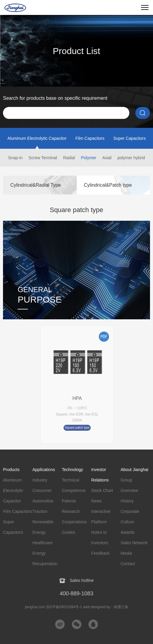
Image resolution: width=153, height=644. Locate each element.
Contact (128, 564)
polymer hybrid (131, 158)
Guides (68, 532)
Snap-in (15, 158)
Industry (40, 480)
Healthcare (43, 543)
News (97, 501)
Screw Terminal (43, 158)
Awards (128, 532)
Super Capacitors (129, 138)
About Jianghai (135, 470)
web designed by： (106, 607)
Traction (40, 511)
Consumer (42, 490)
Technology (72, 470)
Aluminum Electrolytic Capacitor (37, 138)
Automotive (43, 501)
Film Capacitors (90, 138)
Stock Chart (102, 490)
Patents (69, 501)
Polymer (88, 158)
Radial (69, 158)
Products (11, 470)
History (127, 501)
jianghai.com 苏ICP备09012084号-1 (53, 607)
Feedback (100, 553)
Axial (107, 158)
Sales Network (134, 543)
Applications (44, 470)
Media (126, 553)
